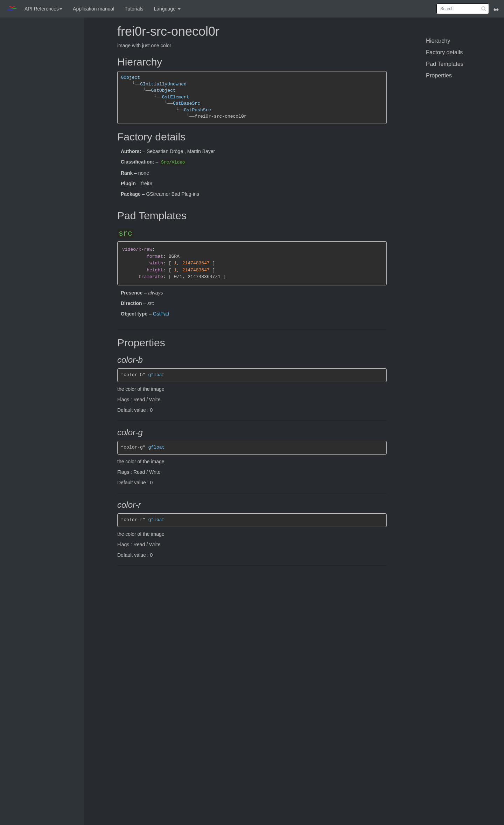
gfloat (157, 375)
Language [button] (167, 9)
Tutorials (134, 9)
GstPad (161, 314)
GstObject (163, 91)
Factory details (444, 52)
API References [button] (43, 9)
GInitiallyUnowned (163, 84)
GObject (131, 78)
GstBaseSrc (187, 103)
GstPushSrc (197, 110)
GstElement (176, 97)
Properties (439, 75)
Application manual (93, 9)
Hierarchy (438, 41)
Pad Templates (445, 64)
